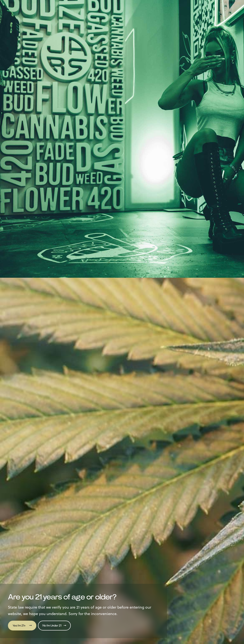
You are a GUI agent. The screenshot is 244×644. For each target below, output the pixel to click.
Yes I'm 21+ (22, 626)
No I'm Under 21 (54, 626)
